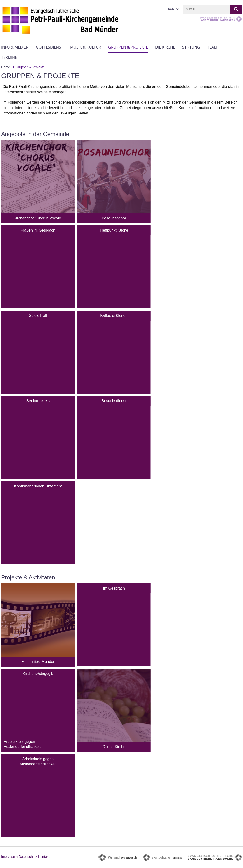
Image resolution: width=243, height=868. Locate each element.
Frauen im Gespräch (38, 230)
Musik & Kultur (86, 47)
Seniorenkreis (38, 401)
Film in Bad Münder (38, 661)
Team (212, 47)
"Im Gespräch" (114, 588)
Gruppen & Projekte (128, 47)
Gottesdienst (49, 47)
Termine (9, 57)
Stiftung (191, 47)
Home (6, 67)
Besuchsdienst (114, 401)
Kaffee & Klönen (114, 316)
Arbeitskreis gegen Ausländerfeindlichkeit (38, 761)
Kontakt (175, 9)
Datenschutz (28, 857)
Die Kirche (165, 47)
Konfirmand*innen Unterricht (38, 486)
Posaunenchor (114, 218)
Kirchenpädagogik (38, 674)
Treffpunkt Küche (114, 230)
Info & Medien (15, 47)
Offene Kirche (114, 747)
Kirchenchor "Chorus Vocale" (38, 218)
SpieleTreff (38, 316)
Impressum (9, 857)
